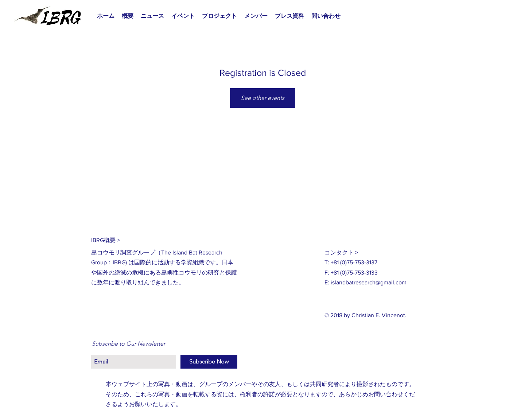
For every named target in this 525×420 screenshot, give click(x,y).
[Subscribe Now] (209, 362)
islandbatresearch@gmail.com (369, 282)
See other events (263, 98)
